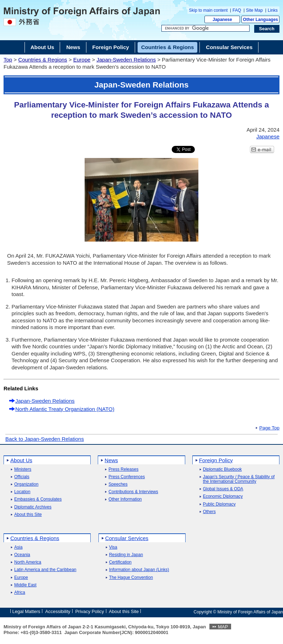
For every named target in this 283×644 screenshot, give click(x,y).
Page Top (269, 428)
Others (209, 512)
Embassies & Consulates (38, 499)
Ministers (23, 469)
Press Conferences (127, 477)
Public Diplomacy (219, 504)
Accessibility (58, 611)
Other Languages (260, 20)
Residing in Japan (126, 555)
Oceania (22, 555)
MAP (223, 627)
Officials (22, 477)
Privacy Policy (90, 611)
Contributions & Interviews (133, 492)
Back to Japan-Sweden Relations (45, 439)
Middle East (25, 585)
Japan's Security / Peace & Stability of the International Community (239, 479)
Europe (82, 60)
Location (22, 492)
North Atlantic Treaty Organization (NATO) (65, 409)
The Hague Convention (131, 578)
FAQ (237, 10)
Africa (20, 593)
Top (8, 60)
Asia (18, 547)
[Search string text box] (205, 28)
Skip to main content (209, 10)
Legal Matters (26, 611)
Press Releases (123, 469)
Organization (26, 484)
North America (28, 562)
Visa (113, 547)
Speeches (118, 484)
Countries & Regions (43, 60)
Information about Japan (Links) (139, 570)
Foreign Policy (216, 460)
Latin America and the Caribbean (45, 570)
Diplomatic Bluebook (222, 469)
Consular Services (127, 538)
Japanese (222, 20)
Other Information (125, 499)
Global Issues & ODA (223, 489)
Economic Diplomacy (223, 497)
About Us (21, 460)
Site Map (254, 10)
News (111, 460)
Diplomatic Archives (33, 507)
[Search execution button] (267, 29)
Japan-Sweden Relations (126, 60)
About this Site (28, 515)
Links (273, 10)
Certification (120, 562)
